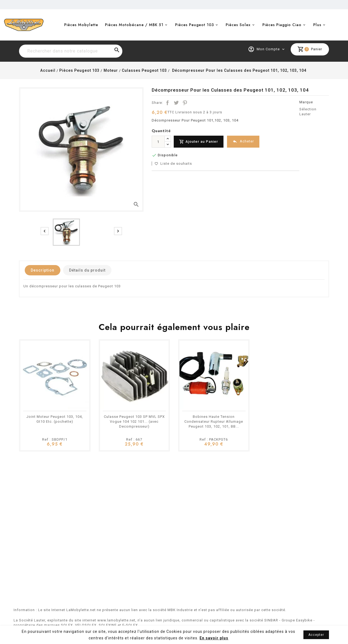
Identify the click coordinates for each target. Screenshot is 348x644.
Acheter (243, 141)
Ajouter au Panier (199, 142)
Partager (167, 103)
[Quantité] (158, 142)
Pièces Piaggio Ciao (282, 25)
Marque (306, 102)
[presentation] (45, 231)
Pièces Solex (238, 25)
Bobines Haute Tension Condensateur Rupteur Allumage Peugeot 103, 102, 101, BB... (214, 421)
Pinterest (185, 103)
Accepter (316, 635)
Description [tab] (43, 270)
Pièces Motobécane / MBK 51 (134, 25)
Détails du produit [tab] (87, 270)
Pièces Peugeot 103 (195, 25)
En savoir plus (214, 638)
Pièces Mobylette (81, 25)
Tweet (176, 103)
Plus (317, 25)
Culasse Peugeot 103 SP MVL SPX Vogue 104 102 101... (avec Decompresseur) (134, 421)
